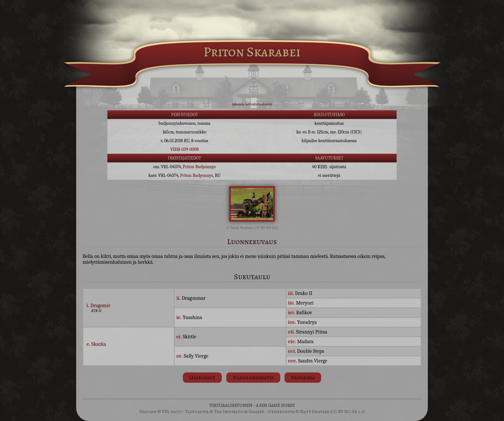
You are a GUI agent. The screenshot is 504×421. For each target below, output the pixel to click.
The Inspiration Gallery (239, 412)
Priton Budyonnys (199, 167)
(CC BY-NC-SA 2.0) (348, 412)
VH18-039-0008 (184, 149)
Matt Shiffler (315, 412)
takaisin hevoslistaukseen (252, 104)
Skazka (99, 344)
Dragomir (100, 306)
